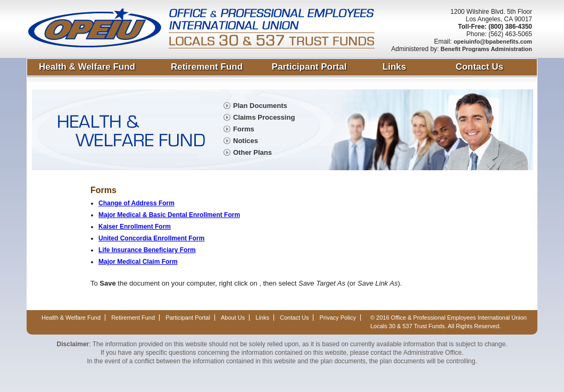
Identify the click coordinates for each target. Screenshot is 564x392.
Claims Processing (264, 117)
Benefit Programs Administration (486, 49)
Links (394, 67)
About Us (233, 318)
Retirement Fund (207, 67)
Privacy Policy (338, 318)
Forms (244, 129)
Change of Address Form (136, 203)
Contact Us (479, 67)
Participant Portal (309, 67)
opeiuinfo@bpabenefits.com (493, 41)
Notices (246, 141)
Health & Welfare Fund (87, 67)
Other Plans (252, 152)
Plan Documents (260, 106)
